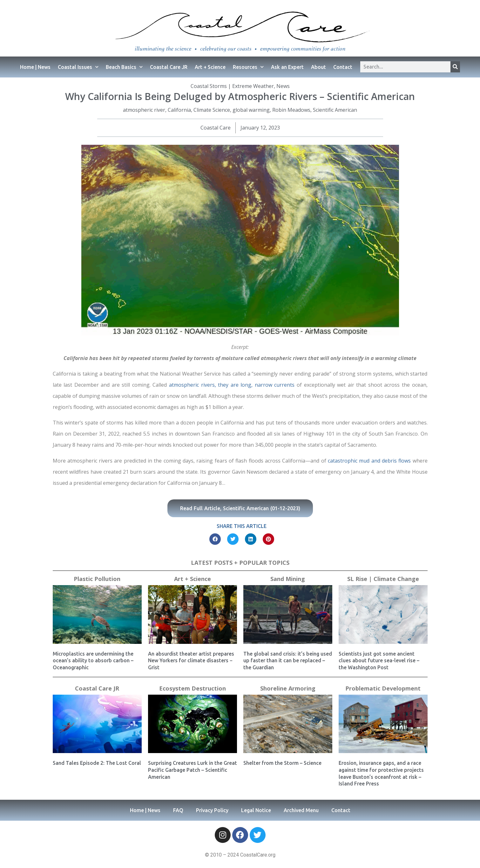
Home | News (35, 67)
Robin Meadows (291, 110)
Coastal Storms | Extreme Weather (232, 86)
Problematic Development (383, 688)
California (179, 110)
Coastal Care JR (169, 67)
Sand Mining (288, 579)
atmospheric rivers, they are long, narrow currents (233, 385)
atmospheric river (144, 110)
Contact (343, 67)
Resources (248, 67)
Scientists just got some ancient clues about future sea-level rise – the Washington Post (379, 661)
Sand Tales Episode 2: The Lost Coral (97, 763)
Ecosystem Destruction (193, 688)
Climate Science (212, 110)
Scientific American (335, 110)
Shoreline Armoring (288, 688)
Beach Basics (124, 67)
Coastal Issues (78, 67)
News (283, 86)
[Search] (455, 67)
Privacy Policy (212, 810)
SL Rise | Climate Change (383, 579)
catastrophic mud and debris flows (369, 461)
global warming (251, 110)
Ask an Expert (287, 67)
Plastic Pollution (97, 579)
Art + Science (210, 67)
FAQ (178, 810)
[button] (215, 539)
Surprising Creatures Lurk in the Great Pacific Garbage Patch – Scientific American (193, 770)
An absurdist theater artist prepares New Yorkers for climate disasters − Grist (191, 661)
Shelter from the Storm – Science (282, 763)
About (318, 67)
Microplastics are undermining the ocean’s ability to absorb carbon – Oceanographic (93, 661)
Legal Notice (256, 810)
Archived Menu (301, 810)
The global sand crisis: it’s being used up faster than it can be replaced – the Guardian (288, 661)
